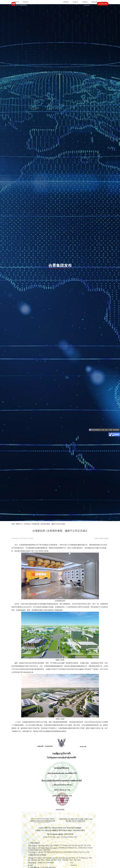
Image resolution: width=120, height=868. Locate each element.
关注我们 (104, 2)
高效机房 (59, 7)
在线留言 (75, 2)
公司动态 (27, 524)
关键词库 (85, 2)
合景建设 (22, 551)
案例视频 (73, 7)
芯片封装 (36, 7)
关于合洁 (80, 7)
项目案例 (66, 7)
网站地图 (94, 2)
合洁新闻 (87, 7)
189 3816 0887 (103, 8)
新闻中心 (19, 524)
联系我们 (93, 7)
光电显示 (44, 7)
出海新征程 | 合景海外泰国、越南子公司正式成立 (48, 524)
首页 (30, 7)
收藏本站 (26, 2)
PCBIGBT (52, 7)
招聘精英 (66, 2)
